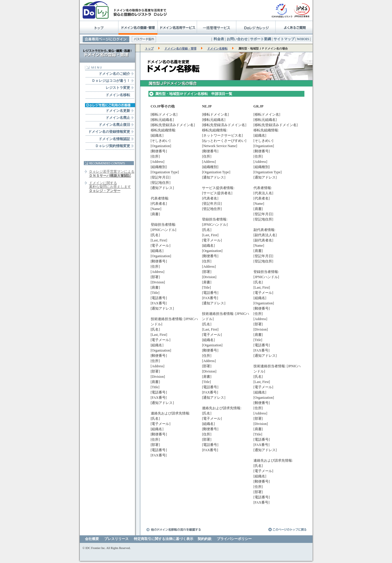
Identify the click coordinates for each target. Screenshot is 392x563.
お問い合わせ (237, 39)
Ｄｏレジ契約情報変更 (113, 146)
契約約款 (205, 539)
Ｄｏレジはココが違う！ (111, 81)
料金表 (219, 39)
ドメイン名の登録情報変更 (109, 132)
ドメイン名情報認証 (114, 139)
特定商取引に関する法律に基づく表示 (164, 539)
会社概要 (92, 539)
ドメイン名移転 (118, 95)
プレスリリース (116, 539)
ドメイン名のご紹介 (114, 74)
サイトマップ (284, 39)
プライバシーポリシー (234, 539)
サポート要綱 (260, 39)
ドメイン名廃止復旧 (114, 125)
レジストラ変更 (118, 88)
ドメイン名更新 (118, 111)
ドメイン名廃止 (118, 118)
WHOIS (303, 39)
